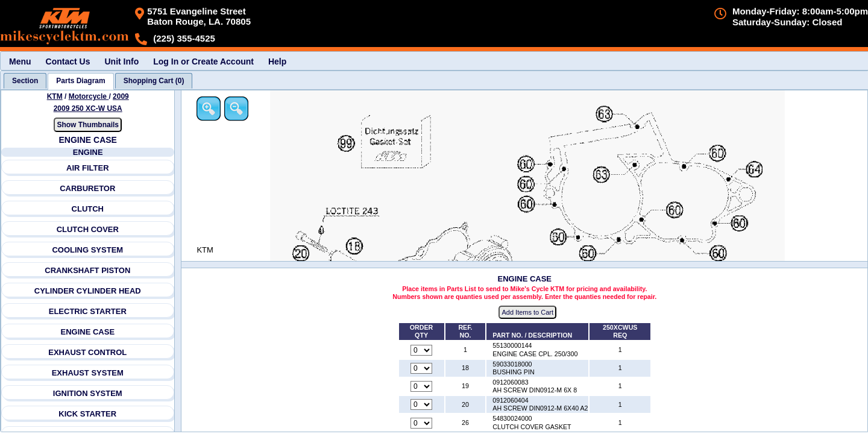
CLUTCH (88, 209)
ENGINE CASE (88, 332)
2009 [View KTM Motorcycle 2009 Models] (121, 96)
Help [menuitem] (277, 61)
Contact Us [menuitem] (68, 61)
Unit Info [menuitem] (121, 61)
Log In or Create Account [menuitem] (203, 61)
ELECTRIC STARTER (88, 311)
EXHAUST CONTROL (88, 352)
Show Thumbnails (88, 125)
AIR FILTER (88, 168)
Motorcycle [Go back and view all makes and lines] (89, 96)
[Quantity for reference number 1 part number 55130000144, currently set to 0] (423, 350)
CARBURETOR (87, 188)
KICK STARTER (88, 414)
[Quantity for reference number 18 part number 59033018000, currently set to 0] (423, 368)
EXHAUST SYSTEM (88, 373)
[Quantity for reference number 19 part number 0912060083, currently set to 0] (423, 387)
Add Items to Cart (529, 313)
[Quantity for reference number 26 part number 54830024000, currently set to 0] (423, 423)
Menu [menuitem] (20, 61)
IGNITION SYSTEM (88, 393)
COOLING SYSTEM (88, 250)
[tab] (25, 81)
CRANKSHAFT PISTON (88, 270)
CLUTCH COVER (88, 229)
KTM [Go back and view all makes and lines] (55, 96)
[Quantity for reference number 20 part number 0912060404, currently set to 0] (423, 405)
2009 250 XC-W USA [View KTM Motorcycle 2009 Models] (88, 108)
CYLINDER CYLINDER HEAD (88, 291)
